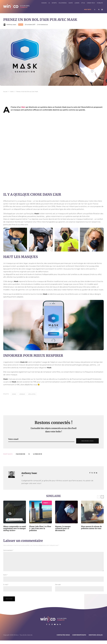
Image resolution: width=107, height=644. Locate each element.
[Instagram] (52, 628)
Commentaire (8, 550)
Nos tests (88, 10)
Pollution (32, 394)
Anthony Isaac (11, 24)
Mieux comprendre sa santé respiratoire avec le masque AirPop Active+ (15, 529)
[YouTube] (55, 628)
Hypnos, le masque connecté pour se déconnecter (63, 529)
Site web (58, 588)
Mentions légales (96, 638)
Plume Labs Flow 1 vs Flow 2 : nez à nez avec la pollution (40, 529)
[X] (49, 628)
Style (83, 3)
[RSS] (60, 628)
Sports (54, 3)
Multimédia (63, 3)
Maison (44, 3)
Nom (5, 578)
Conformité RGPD (79, 638)
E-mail (6, 588)
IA (49, 3)
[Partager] (21, 454)
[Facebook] (47, 628)
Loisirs (77, 3)
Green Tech (91, 3)
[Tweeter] (29, 454)
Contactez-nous (63, 638)
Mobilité (100, 3)
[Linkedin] (58, 628)
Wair (23, 107)
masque (23, 394)
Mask (15, 394)
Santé (71, 3)
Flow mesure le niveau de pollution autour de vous (91, 528)
